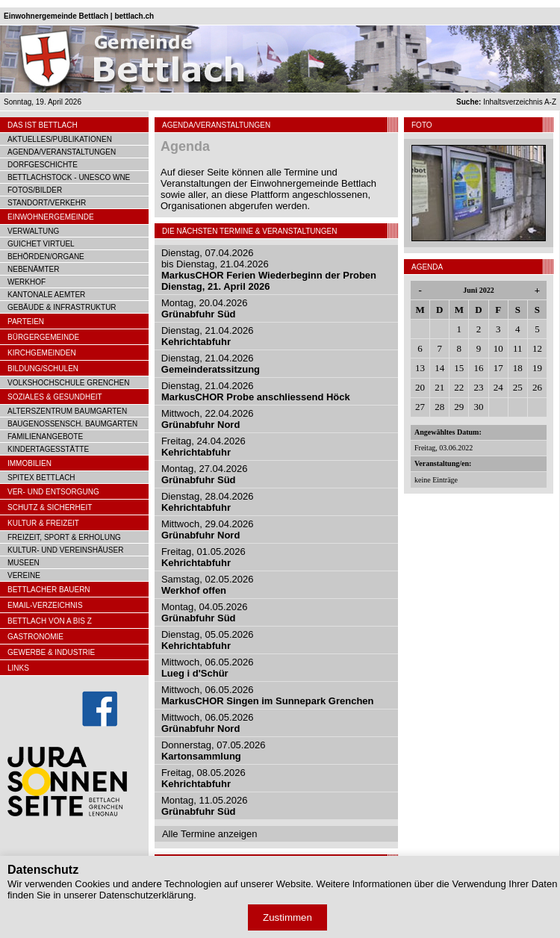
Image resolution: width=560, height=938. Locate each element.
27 (420, 407)
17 (498, 368)
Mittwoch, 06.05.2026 (208, 668)
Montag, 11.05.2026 (205, 806)
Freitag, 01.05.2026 (203, 557)
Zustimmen (287, 917)
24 (498, 387)
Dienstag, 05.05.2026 (208, 640)
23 (478, 387)
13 (420, 368)
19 (537, 368)
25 (518, 387)
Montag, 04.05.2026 (205, 612)
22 (459, 387)
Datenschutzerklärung (146, 895)
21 (439, 387)
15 (459, 368)
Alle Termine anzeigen (210, 834)
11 (518, 348)
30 (478, 407)
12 (537, 348)
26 (537, 387)
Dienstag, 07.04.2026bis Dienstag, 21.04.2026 (269, 270)
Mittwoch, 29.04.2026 (208, 529)
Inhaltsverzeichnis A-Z (506, 102)
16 (478, 368)
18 (518, 368)
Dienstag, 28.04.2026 (208, 502)
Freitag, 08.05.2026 (203, 778)
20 (420, 387)
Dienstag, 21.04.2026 (208, 336)
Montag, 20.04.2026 (205, 308)
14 (439, 368)
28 (439, 407)
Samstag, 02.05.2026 (208, 585)
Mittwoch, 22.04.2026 (208, 419)
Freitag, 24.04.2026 (203, 447)
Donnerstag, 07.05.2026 (214, 751)
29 (459, 407)
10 (498, 348)
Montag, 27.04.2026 (205, 474)
